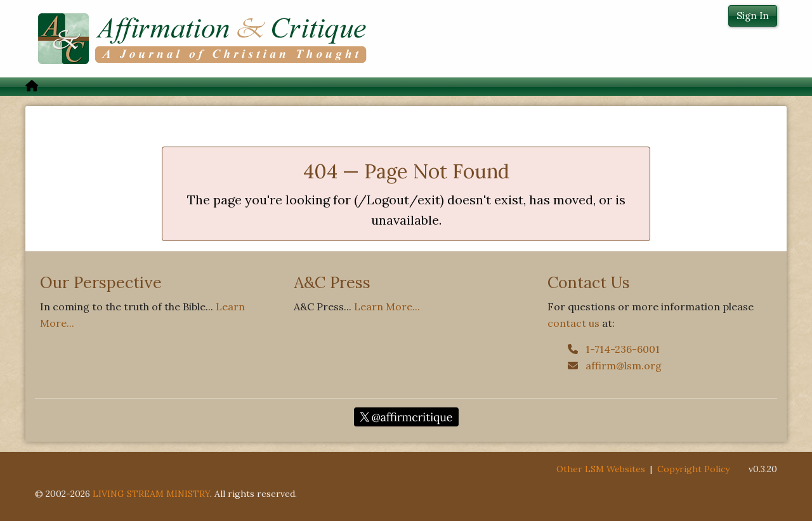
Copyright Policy (693, 469)
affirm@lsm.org (615, 366)
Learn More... (387, 307)
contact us (573, 323)
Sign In (753, 16)
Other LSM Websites (601, 469)
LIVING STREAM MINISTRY (151, 494)
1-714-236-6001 (614, 349)
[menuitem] (32, 87)
